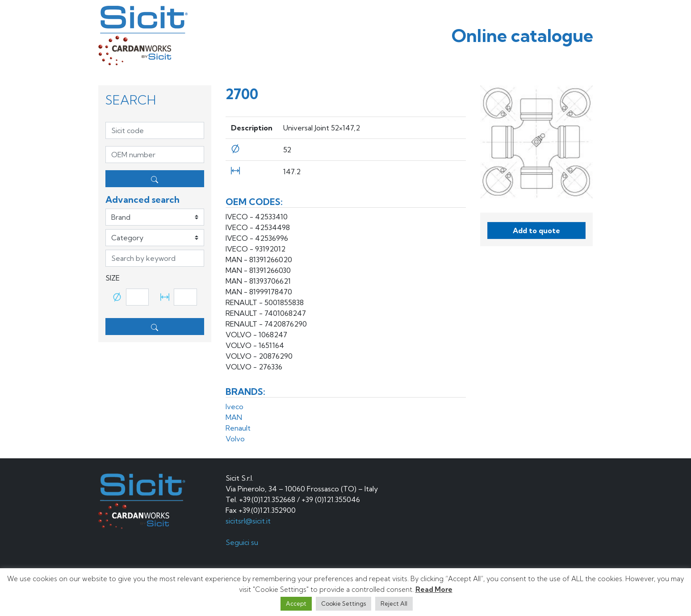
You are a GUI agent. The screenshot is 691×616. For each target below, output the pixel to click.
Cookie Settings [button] (343, 603)
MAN (234, 417)
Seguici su (243, 542)
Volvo (235, 439)
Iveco (235, 406)
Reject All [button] (394, 603)
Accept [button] (296, 603)
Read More (434, 589)
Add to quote (536, 230)
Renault (238, 428)
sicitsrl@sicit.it (248, 521)
